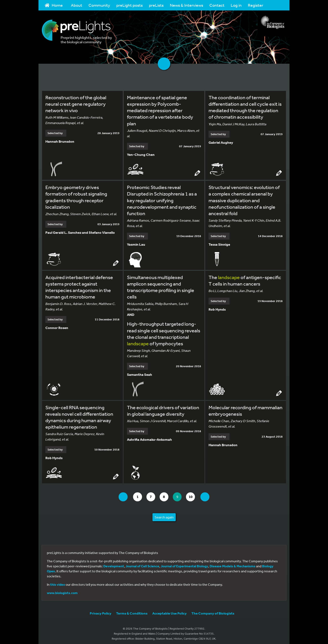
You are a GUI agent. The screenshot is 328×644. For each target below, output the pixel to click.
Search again (164, 515)
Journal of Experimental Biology (184, 564)
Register (256, 5)
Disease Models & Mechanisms (233, 564)
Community (99, 5)
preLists (156, 5)
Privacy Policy (101, 611)
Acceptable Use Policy (169, 611)
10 (194, 495)
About (77, 5)
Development (114, 564)
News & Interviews (186, 5)
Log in (236, 5)
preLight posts (129, 5)
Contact (217, 5)
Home (54, 5)
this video (58, 582)
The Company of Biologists (213, 611)
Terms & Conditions (132, 611)
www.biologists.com (62, 591)
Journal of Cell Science (142, 564)
